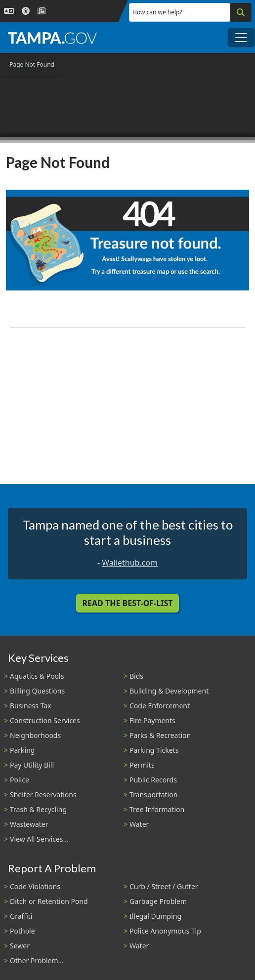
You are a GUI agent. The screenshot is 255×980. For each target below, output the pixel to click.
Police (20, 780)
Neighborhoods (35, 735)
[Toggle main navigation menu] (241, 38)
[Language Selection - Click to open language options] (9, 11)
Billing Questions (37, 691)
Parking (22, 750)
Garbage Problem (158, 901)
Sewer (20, 946)
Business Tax (31, 706)
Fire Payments (152, 720)
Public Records (153, 780)
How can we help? (157, 12)
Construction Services (45, 720)
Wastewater (29, 824)
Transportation (153, 795)
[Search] (241, 12)
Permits (142, 765)
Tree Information (157, 809)
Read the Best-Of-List (128, 603)
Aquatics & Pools (37, 676)
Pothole (22, 931)
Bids (136, 676)
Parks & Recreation (160, 735)
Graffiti (21, 916)
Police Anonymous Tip (165, 931)
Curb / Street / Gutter (164, 886)
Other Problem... (37, 960)
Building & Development (169, 691)
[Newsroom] (42, 11)
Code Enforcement (160, 706)
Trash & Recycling (38, 809)
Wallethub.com (130, 563)
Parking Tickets (154, 750)
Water (139, 824)
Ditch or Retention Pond (49, 901)
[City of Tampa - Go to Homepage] (52, 38)
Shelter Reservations (43, 795)
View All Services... (39, 839)
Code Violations (35, 886)
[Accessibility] (26, 11)
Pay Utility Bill (32, 765)
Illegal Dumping (155, 916)
